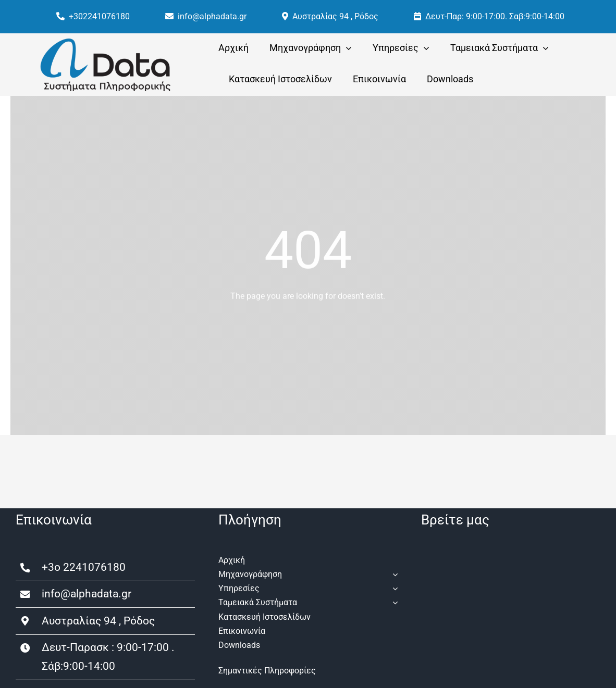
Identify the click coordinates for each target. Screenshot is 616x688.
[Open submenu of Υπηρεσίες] (393, 588)
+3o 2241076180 (84, 567)
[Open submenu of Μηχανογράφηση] (393, 574)
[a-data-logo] (105, 42)
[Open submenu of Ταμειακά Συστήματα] (393, 602)
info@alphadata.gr (87, 594)
